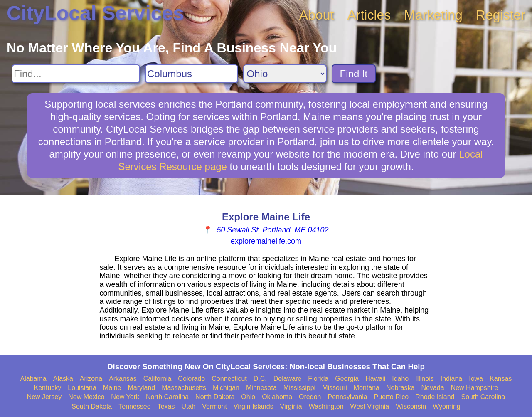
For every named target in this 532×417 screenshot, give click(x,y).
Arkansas (123, 379)
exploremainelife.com (266, 241)
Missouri (335, 388)
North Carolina (167, 397)
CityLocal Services (95, 13)
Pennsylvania (347, 397)
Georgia (347, 379)
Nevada (432, 388)
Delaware (288, 379)
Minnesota (261, 388)
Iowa (476, 379)
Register (501, 15)
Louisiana (82, 388)
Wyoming (447, 406)
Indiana (452, 379)
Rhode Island (435, 397)
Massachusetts (184, 388)
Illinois (424, 379)
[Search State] (285, 74)
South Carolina (483, 397)
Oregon (310, 397)
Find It (354, 74)
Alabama (33, 379)
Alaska (63, 379)
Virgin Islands (254, 406)
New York (125, 397)
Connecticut (229, 379)
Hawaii (375, 379)
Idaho (400, 379)
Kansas (501, 379)
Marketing (433, 15)
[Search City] (192, 74)
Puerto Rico (392, 397)
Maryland (141, 388)
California (158, 379)
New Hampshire (475, 388)
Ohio (248, 397)
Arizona (91, 379)
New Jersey (44, 397)
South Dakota (92, 406)
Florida (318, 379)
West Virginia (370, 406)
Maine (112, 388)
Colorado (191, 379)
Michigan (226, 388)
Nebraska (400, 388)
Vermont (214, 406)
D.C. (260, 379)
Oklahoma (277, 397)
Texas (166, 406)
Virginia (291, 406)
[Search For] (76, 74)
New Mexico (86, 397)
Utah (188, 406)
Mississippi (299, 388)
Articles (369, 15)
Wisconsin (411, 406)
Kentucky (48, 388)
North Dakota (215, 397)
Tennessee (134, 406)
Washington (326, 406)
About (317, 15)
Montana (367, 388)
